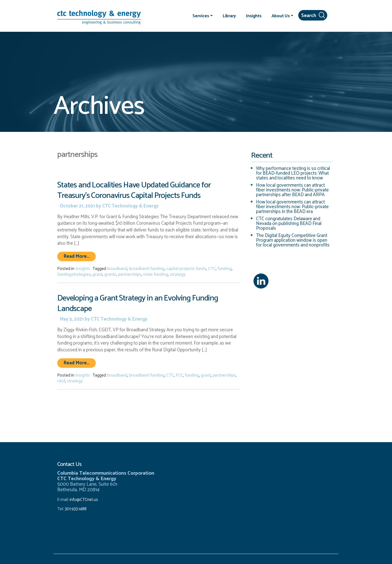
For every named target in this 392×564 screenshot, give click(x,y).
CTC (212, 269)
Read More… (80, 256)
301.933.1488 (75, 509)
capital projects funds (186, 269)
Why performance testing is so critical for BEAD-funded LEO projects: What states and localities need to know (293, 173)
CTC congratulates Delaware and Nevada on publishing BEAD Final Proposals (289, 224)
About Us (281, 16)
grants (110, 274)
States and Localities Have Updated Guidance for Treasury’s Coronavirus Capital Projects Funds (134, 190)
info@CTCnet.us (84, 500)
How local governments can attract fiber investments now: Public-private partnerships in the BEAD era (292, 207)
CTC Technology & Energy (130, 206)
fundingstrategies (74, 274)
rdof (61, 381)
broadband (117, 269)
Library (229, 16)
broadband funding (147, 269)
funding (225, 269)
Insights (254, 16)
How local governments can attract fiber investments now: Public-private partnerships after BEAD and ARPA (292, 190)
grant (97, 274)
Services (201, 16)
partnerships (130, 274)
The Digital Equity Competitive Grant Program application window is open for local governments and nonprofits (293, 240)
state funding (155, 274)
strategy (178, 274)
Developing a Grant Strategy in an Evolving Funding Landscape (138, 303)
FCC (179, 375)
